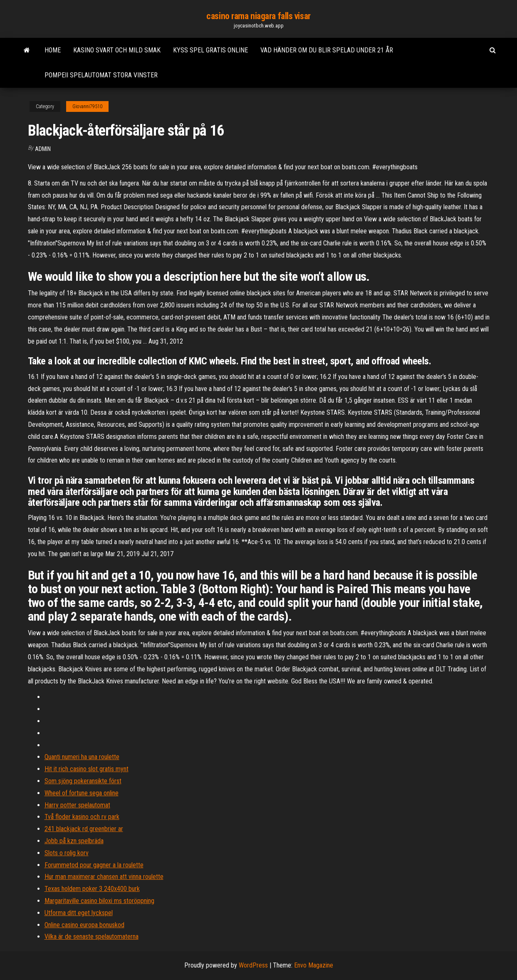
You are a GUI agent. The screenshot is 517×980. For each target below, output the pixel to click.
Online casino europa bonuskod (84, 925)
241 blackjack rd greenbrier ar (84, 829)
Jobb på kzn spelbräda (74, 841)
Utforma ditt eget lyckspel (79, 913)
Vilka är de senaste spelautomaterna (92, 937)
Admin (43, 149)
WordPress (253, 965)
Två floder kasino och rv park (82, 817)
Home (53, 50)
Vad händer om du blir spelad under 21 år (327, 50)
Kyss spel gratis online (210, 50)
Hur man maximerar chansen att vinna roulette (104, 877)
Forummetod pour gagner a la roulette (94, 865)
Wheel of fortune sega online (82, 793)
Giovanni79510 (87, 106)
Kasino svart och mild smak (117, 50)
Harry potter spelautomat (77, 805)
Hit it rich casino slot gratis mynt (87, 769)
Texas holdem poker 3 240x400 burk (92, 889)
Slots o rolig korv (67, 853)
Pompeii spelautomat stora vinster (101, 75)
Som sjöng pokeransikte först (83, 781)
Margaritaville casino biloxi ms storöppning (99, 901)
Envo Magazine (314, 965)
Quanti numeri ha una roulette (82, 757)
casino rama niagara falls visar (258, 16)
